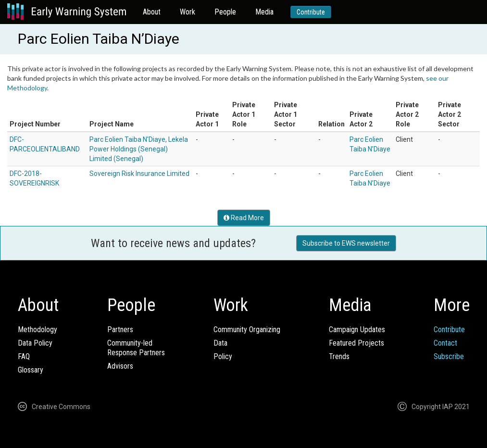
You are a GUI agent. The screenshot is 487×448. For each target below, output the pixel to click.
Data (220, 343)
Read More (244, 218)
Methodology (37, 330)
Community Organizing (247, 330)
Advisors (120, 366)
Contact (445, 343)
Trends (339, 356)
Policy (223, 356)
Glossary (31, 370)
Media (264, 12)
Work (187, 12)
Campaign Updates (357, 330)
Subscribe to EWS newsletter (346, 243)
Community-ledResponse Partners (136, 348)
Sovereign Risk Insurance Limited (139, 174)
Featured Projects (356, 343)
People (225, 12)
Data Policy (35, 343)
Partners (120, 330)
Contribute (311, 12)
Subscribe (449, 356)
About (152, 12)
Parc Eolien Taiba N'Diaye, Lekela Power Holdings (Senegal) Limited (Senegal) (139, 149)
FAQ (24, 356)
